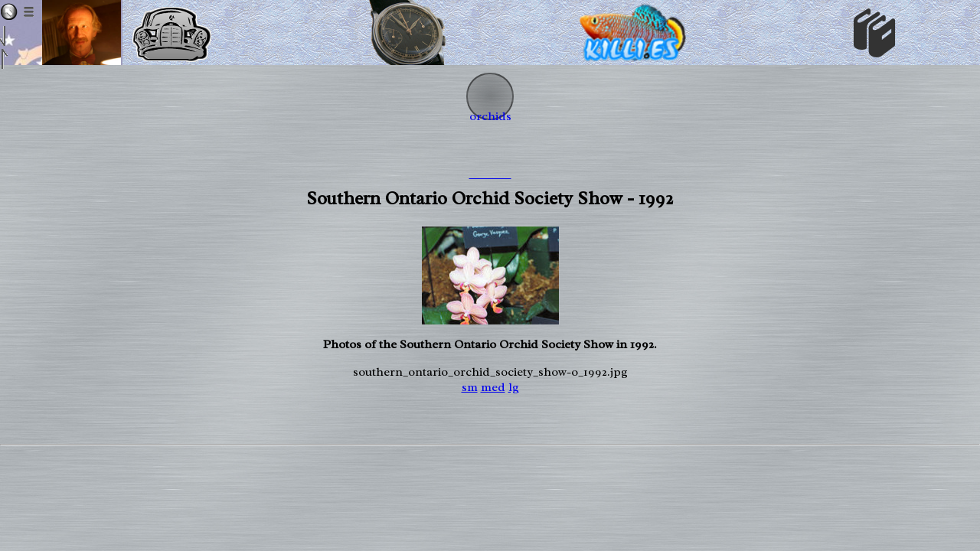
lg (514, 387)
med (493, 387)
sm (470, 387)
